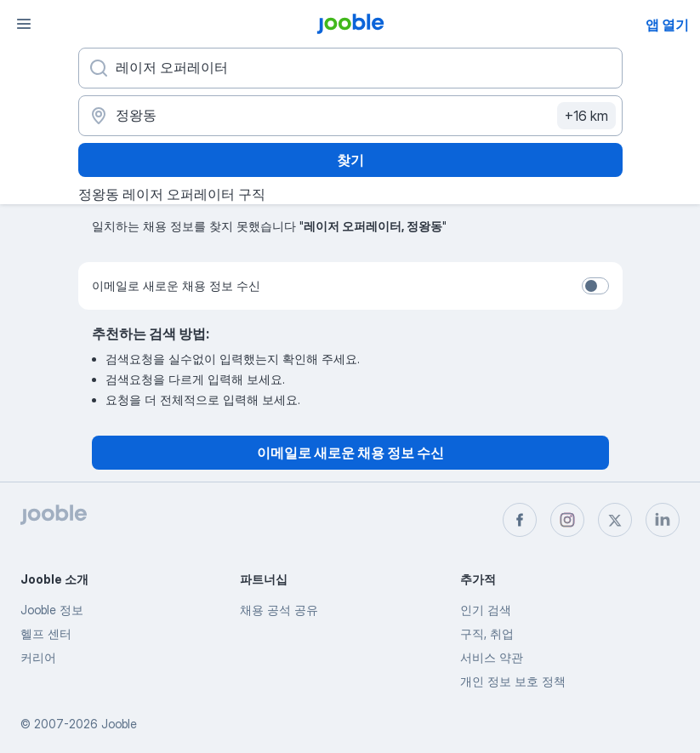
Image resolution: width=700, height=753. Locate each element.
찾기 (350, 160)
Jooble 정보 (52, 610)
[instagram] (567, 520)
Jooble (119, 724)
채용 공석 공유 (279, 610)
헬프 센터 (46, 633)
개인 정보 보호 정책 (513, 681)
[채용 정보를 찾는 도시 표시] (350, 116)
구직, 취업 (487, 633)
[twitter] (615, 520)
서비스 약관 (492, 657)
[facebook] (520, 520)
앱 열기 (667, 25)
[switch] (595, 286)
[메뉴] (24, 24)
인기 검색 (486, 610)
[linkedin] (663, 520)
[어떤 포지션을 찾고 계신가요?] (350, 68)
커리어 (38, 657)
